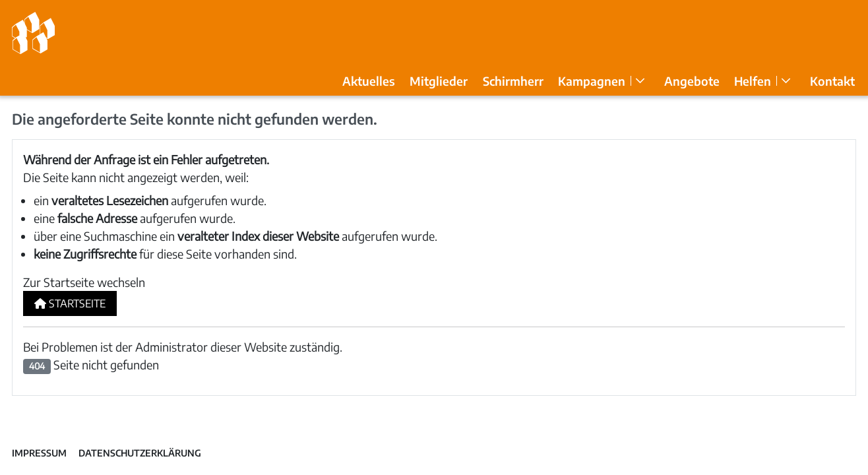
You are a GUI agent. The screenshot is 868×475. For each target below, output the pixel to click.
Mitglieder (439, 81)
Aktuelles (369, 81)
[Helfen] (786, 81)
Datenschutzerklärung (140, 453)
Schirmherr (513, 81)
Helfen (753, 81)
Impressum (39, 453)
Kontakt (832, 81)
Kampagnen (592, 81)
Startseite (70, 303)
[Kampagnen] (640, 81)
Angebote (692, 81)
